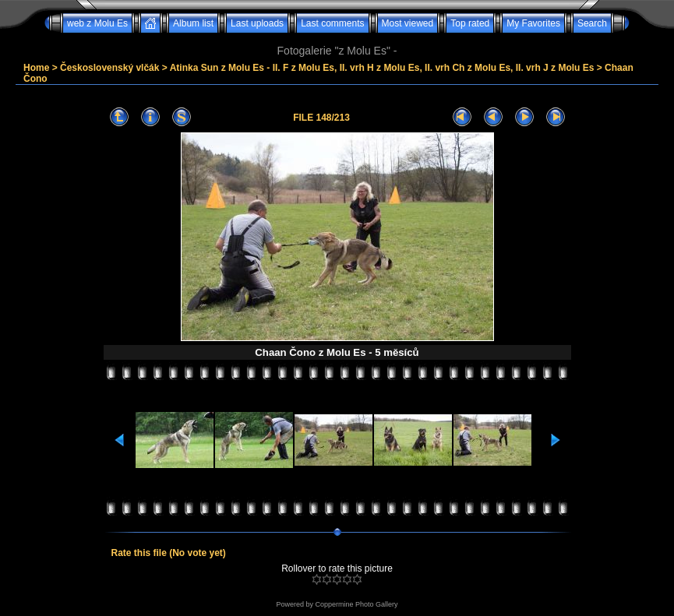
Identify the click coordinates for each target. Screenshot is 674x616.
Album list (193, 23)
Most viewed (408, 23)
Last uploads (257, 23)
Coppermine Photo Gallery (356, 604)
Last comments (332, 23)
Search (592, 23)
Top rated (470, 23)
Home (36, 68)
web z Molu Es (97, 23)
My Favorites (533, 23)
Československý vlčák (109, 68)
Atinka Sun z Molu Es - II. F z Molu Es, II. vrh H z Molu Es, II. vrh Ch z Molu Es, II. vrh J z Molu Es (382, 68)
